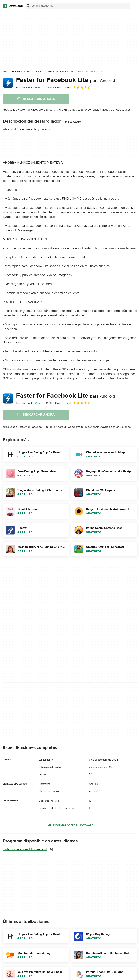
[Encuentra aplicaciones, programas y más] (78, 6)
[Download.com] (13, 6)
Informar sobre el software (70, 825)
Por (25, 88)
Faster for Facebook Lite (66, 80)
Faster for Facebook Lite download (25, 849)
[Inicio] (6, 71)
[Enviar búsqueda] (28, 6)
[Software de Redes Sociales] (61, 71)
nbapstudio (74, 122)
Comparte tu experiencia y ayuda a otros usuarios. (100, 110)
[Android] (16, 71)
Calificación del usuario (69, 87)
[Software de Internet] (33, 71)
